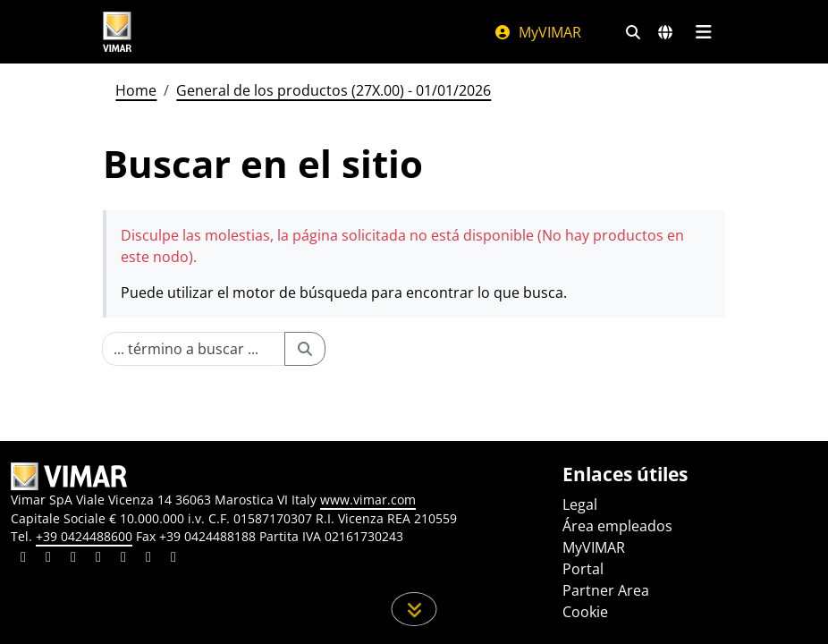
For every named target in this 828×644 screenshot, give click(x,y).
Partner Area (606, 590)
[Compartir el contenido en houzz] (148, 559)
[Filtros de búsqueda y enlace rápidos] (633, 32)
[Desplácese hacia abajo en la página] (414, 609)
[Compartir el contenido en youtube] (123, 559)
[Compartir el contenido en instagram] (98, 559)
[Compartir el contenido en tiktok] (173, 559)
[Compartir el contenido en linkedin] (23, 559)
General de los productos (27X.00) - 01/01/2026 (334, 90)
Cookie (585, 612)
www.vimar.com (368, 500)
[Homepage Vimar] (117, 32)
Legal (580, 504)
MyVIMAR (537, 32)
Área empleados (617, 526)
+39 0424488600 (84, 536)
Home (136, 90)
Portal (583, 569)
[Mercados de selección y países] (665, 32)
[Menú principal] (703, 32)
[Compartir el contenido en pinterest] (73, 559)
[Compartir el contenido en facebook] (48, 559)
